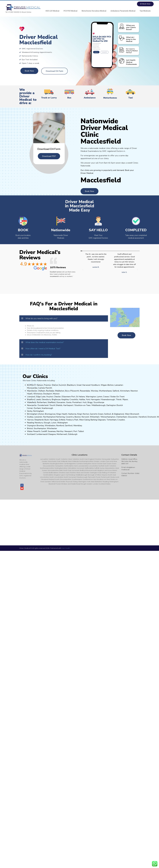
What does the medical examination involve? (45, 342)
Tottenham (111, 420)
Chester (57, 397)
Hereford (143, 417)
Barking (94, 420)
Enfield (62, 420)
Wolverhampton (108, 417)
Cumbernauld (41, 434)
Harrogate (95, 400)
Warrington (91, 397)
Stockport (48, 394)
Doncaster (61, 402)
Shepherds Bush (42, 420)
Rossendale (85, 391)
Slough (47, 423)
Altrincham (125, 391)
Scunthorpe (99, 402)
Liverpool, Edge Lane (36, 397)
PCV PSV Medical (70, 11)
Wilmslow (38, 394)
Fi (67, 420)
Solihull (108, 414)
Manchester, (32, 391)
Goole (69, 402)
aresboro (108, 400)
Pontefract (77, 402)
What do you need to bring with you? (41, 319)
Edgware (102, 420)
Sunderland (43, 405)
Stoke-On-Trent (117, 397)
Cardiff (44, 431)
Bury (67, 391)
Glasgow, (52, 434)
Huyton (50, 397)
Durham (37, 408)
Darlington (111, 405)
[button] (83, 270)
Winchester (52, 429)
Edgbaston (118, 414)
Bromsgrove (50, 414)
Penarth (37, 431)
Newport (68, 431)
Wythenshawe (105, 391)
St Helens (80, 397)
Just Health (66, 549)
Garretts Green (97, 414)
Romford (60, 426)
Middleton (60, 391)
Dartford (69, 426)
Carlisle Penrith (45, 388)
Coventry (70, 417)
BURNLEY (31, 385)
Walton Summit (59, 385)
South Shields (56, 405)
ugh (113, 400)
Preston (47, 385)
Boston (78, 417)
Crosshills (74, 400)
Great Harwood (84, 385)
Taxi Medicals (145, 11)
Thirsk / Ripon (122, 400)
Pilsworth (75, 391)
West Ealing (84, 420)
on (58, 394)
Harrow (30, 420)
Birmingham (32, 414)
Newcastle (32, 405)
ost (56, 394)
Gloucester (133, 417)
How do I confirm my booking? (39, 355)
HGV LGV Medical (52, 11)
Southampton (40, 429)
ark (77, 420)
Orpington (31, 426)
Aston (41, 414)
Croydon (121, 420)
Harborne (72, 414)
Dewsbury (46, 400)
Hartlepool (68, 405)
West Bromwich (132, 414)
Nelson (40, 385)
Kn (103, 400)
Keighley (65, 400)
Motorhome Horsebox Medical (94, 11)
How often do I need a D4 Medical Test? (43, 349)
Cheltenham (122, 417)
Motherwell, (62, 434)
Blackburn (71, 385)
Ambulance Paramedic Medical (123, 11)
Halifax (82, 400)
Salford (116, 391)
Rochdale (50, 391)
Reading (31, 423)
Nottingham (38, 411)
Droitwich (152, 417)
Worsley (94, 391)
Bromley (40, 426)
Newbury (39, 423)
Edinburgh (73, 434)
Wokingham (62, 423)
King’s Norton (83, 414)
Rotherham (42, 402)
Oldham (42, 391)
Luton (54, 423)
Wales (30, 431)
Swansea (52, 431)
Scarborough (47, 408)
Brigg (90, 402)
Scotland (31, 434)
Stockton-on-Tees (83, 405)
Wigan (104, 385)
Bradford (31, 400)
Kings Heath (62, 414)
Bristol (30, 429)
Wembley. (78, 426)
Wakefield (31, 402)
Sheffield (52, 402)
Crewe (106, 397)
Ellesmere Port (68, 397)
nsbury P (72, 420)
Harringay (54, 420)
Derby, (30, 411)
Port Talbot (79, 431)
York (88, 400)
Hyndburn (95, 385)
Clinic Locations (79, 455)
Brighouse (56, 400)
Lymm (99, 397)
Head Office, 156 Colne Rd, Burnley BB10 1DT (129, 461)
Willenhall (94, 417)
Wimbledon (50, 426)
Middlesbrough (99, 405)
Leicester (38, 417)
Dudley (30, 417)
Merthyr (60, 431)
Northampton (49, 417)
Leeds (38, 400)
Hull (85, 402)
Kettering (60, 417)
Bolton (111, 385)
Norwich (85, 417)
